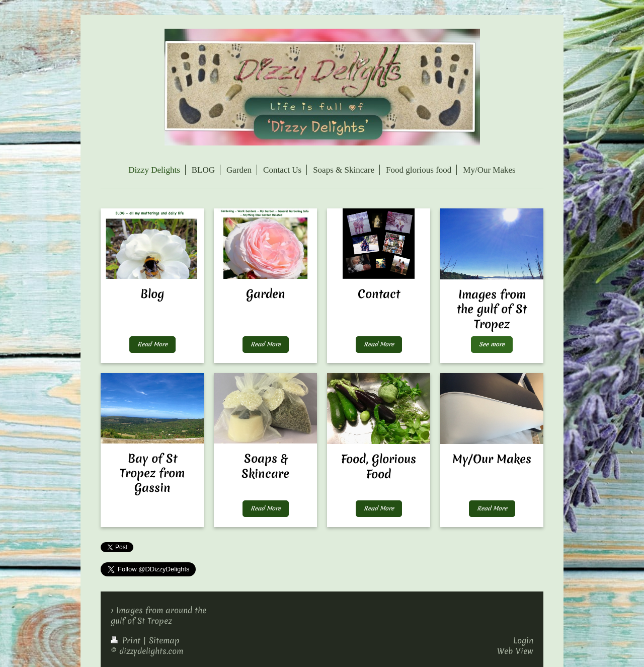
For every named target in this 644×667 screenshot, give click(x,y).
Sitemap (164, 640)
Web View (515, 651)
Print (127, 640)
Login (523, 640)
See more (492, 344)
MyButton (152, 508)
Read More (152, 344)
